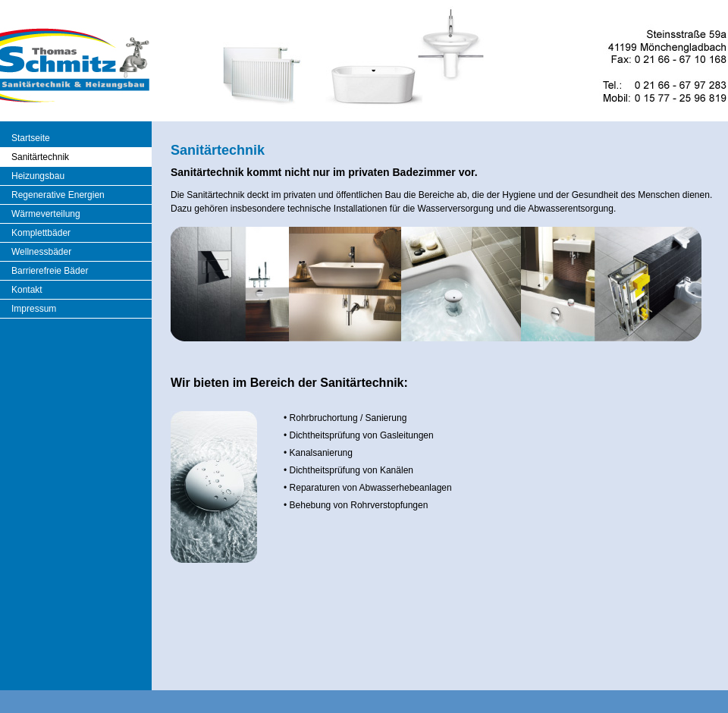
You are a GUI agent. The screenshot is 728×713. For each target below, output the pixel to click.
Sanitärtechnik (40, 157)
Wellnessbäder (41, 252)
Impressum (34, 309)
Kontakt (27, 290)
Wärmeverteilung (46, 214)
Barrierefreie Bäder (50, 271)
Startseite (31, 138)
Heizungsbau (38, 176)
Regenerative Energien (58, 195)
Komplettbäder (41, 233)
